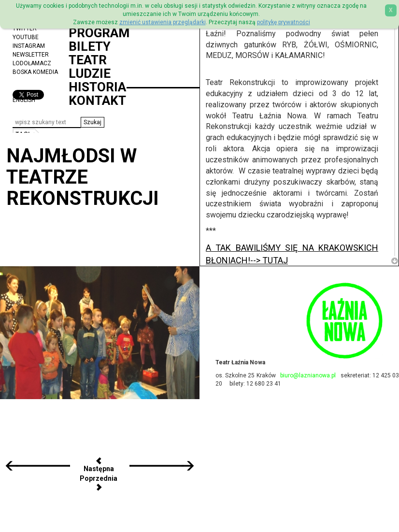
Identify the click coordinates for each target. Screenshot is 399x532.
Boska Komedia (35, 72)
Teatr (88, 60)
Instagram (29, 46)
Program (99, 33)
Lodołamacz (32, 63)
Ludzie (90, 73)
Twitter (25, 29)
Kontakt (97, 101)
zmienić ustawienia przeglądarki (163, 22)
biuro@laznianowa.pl (308, 375)
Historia (97, 87)
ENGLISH (24, 100)
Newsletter (31, 55)
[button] (93, 122)
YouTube (26, 37)
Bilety (90, 46)
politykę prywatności (284, 22)
